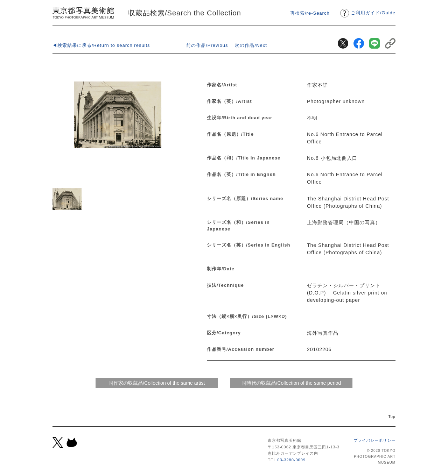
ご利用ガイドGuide (373, 13)
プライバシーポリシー (374, 440)
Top (392, 417)
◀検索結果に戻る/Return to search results (101, 45)
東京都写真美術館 (83, 13)
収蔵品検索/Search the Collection (185, 13)
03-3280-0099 (291, 460)
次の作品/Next (251, 45)
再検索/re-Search (310, 13)
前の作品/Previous (207, 45)
